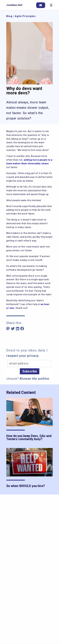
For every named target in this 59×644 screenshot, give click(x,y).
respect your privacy (22, 356)
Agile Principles (25, 16)
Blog (9, 16)
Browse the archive (34, 379)
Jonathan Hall (14, 5)
